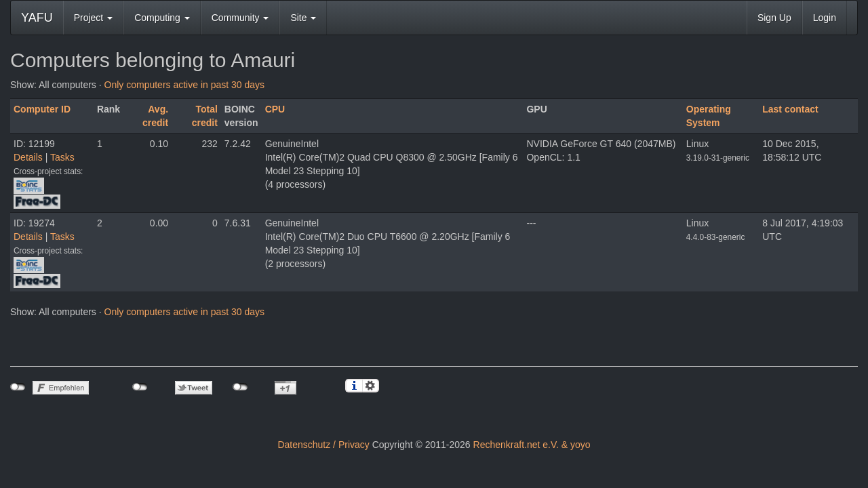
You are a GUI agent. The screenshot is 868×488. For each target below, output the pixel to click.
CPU (275, 109)
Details (28, 157)
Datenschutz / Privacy (323, 445)
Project (93, 18)
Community (240, 18)
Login (825, 18)
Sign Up (774, 18)
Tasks (62, 157)
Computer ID (42, 109)
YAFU (37, 18)
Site (303, 18)
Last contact (790, 109)
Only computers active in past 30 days (185, 85)
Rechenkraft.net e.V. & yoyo (532, 445)
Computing (162, 18)
